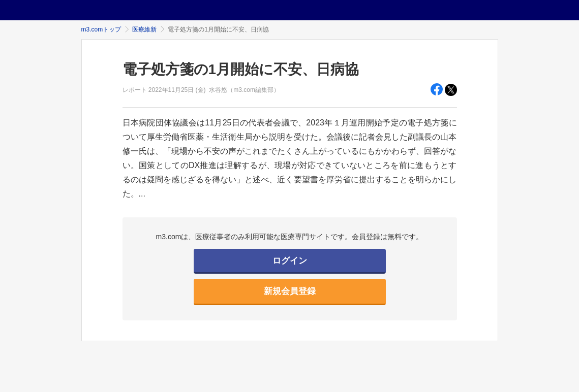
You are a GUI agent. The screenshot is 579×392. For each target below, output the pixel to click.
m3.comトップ (101, 29)
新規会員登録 (290, 291)
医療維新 (144, 29)
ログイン (290, 261)
